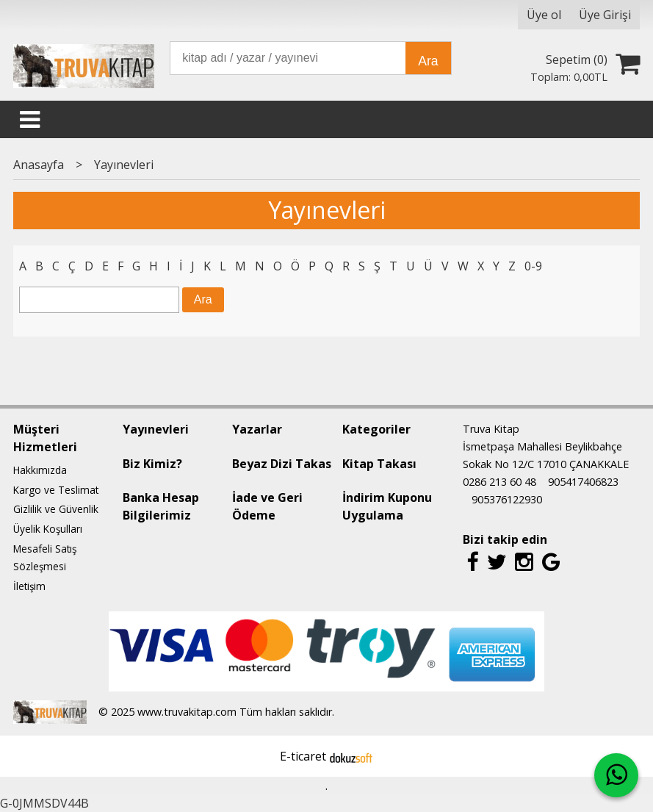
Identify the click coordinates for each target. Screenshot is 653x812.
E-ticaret (303, 756)
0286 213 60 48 (499, 482)
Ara (428, 61)
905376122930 (507, 499)
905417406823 (583, 482)
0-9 (533, 266)
